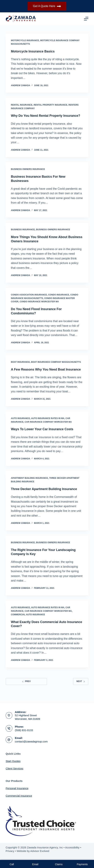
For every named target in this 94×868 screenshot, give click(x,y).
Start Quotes (13, 761)
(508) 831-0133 (24, 730)
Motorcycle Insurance (25, 40)
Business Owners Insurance (28, 169)
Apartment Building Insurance (29, 478)
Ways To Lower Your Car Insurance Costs (42, 429)
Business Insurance (23, 230)
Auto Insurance (20, 418)
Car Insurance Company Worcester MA (48, 422)
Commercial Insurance (19, 796)
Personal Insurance (17, 788)
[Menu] (86, 19)
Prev (26, 681)
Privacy (10, 851)
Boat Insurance (20, 362)
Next (81, 681)
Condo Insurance (59, 295)
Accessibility (72, 847)
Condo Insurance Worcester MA (39, 302)
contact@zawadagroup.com (31, 741)
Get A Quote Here (47, 6)
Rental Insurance (22, 105)
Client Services (14, 768)
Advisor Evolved (40, 851)
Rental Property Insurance (50, 105)
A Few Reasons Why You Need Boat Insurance (46, 369)
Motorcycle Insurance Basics (33, 51)
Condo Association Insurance (29, 295)
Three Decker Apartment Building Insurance (44, 489)
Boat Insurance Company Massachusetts (56, 362)
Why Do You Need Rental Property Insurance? (46, 116)
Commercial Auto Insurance (28, 615)
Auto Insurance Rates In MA (48, 418)
